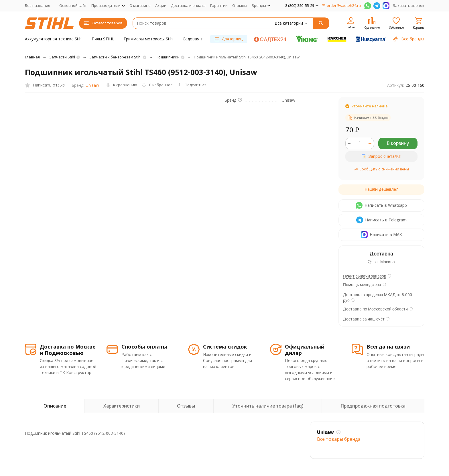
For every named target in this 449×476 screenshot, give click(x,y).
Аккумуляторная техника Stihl (54, 39)
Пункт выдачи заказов (365, 276)
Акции (161, 5)
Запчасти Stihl (62, 57)
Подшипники (168, 57)
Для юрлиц (229, 39)
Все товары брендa (339, 439)
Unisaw (92, 85)
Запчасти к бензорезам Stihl (115, 57)
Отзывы (240, 5)
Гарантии (219, 5)
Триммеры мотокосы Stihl (148, 39)
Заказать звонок (409, 5)
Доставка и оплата (188, 5)
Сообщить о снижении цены (381, 169)
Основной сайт (73, 5)
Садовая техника (199, 39)
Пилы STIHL (103, 39)
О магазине (140, 5)
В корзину (398, 143)
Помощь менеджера (362, 285)
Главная (32, 57)
